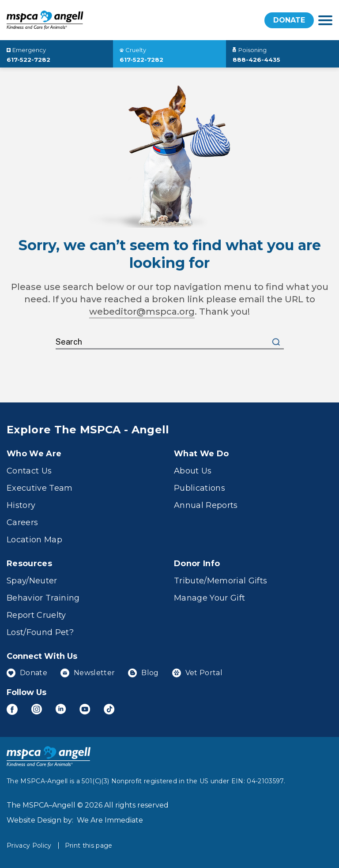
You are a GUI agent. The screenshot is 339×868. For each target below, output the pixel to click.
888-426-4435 (256, 60)
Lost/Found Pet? (40, 632)
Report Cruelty (36, 615)
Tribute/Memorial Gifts (220, 581)
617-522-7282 (28, 60)
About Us (193, 471)
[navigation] (325, 20)
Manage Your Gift (209, 598)
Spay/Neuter (32, 581)
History (21, 505)
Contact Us (29, 471)
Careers (22, 522)
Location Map (34, 540)
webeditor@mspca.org (142, 312)
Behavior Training (43, 598)
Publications (200, 488)
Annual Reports (206, 505)
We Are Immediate (110, 820)
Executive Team (40, 488)
